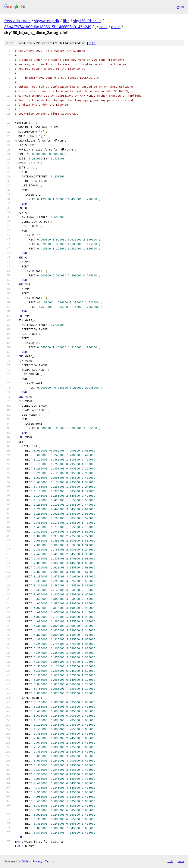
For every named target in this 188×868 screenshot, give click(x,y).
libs (66, 21)
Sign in (179, 7)
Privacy (37, 861)
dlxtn (116, 27)
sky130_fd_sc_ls (87, 21)
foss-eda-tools (17, 21)
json (180, 861)
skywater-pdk (47, 21)
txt (170, 861)
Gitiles (26, 861)
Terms (49, 861)
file (92, 43)
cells (103, 27)
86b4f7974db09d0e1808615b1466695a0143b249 (48, 27)
